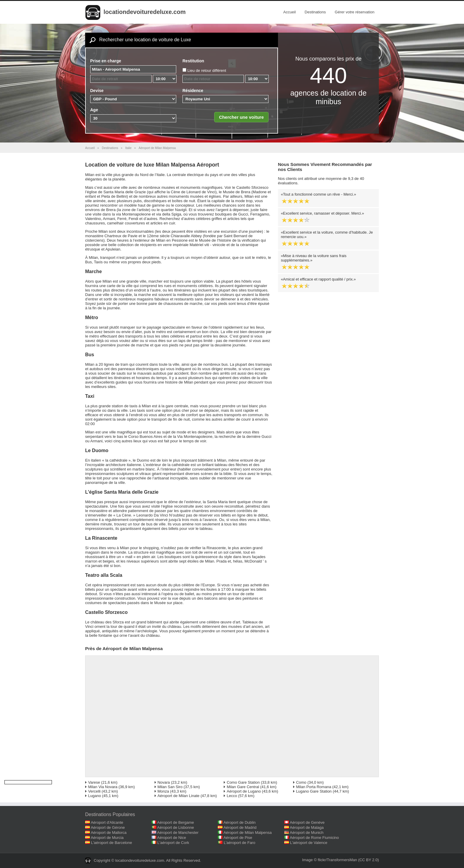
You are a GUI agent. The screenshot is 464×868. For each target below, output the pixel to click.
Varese (94, 782)
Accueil (290, 12)
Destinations (315, 12)
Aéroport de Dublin (239, 822)
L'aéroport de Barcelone (112, 843)
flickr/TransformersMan (337, 860)
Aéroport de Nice (172, 838)
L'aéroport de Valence (309, 843)
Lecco (232, 796)
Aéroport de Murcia (107, 838)
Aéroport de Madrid (240, 827)
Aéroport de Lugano (244, 791)
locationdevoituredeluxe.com (145, 12)
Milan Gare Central (243, 787)
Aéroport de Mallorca (109, 833)
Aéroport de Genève (307, 822)
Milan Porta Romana (314, 787)
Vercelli (94, 791)
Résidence (193, 91)
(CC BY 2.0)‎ (368, 860)
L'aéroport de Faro (240, 843)
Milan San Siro (170, 787)
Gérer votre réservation (355, 12)
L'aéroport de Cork (173, 843)
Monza (163, 791)
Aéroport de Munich (307, 833)
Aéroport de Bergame (176, 822)
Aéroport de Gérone (108, 827)
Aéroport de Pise (238, 838)
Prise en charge (106, 61)
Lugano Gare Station (314, 791)
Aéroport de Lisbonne (176, 827)
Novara (164, 782)
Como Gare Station (243, 782)
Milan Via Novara (103, 787)
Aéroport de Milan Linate (179, 796)
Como (301, 782)
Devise (97, 91)
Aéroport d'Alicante (107, 822)
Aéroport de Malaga (307, 827)
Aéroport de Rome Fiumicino (314, 838)
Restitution (193, 61)
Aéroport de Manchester (178, 833)
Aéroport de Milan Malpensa (248, 833)
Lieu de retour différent (207, 71)
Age (94, 110)
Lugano (94, 796)
